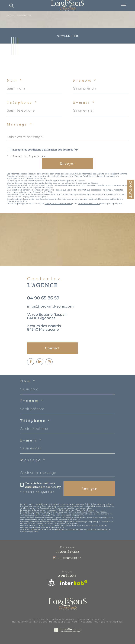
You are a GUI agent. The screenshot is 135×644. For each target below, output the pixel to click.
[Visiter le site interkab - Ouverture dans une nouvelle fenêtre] (74, 583)
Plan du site (40, 622)
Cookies (118, 622)
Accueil (11, 15)
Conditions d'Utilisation (89, 204)
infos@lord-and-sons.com (50, 306)
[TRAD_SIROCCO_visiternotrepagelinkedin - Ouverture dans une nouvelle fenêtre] (40, 362)
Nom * (15, 80)
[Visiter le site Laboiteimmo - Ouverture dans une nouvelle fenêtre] (67, 634)
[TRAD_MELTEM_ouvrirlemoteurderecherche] (11, 6)
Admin (76, 622)
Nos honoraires (22, 622)
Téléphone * (22, 102)
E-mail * (84, 102)
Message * (20, 124)
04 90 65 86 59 (43, 298)
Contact (131, 189)
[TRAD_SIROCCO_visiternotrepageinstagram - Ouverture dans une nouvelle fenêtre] (49, 362)
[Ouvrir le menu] (123, 6)
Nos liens (87, 622)
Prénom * (85, 80)
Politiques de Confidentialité (58, 204)
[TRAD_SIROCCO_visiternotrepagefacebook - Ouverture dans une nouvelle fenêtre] (31, 362)
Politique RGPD (103, 622)
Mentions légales (60, 622)
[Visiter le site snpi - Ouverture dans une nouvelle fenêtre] (52, 583)
